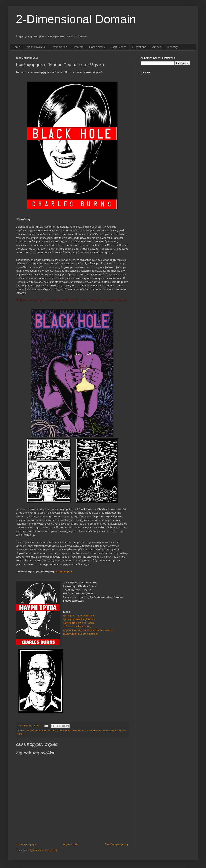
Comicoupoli (64, 571)
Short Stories (119, 47)
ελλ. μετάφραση (33, 730)
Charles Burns (77, 730)
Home (16, 47)
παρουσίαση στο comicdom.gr (80, 634)
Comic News (97, 47)
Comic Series (59, 47)
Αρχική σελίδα (71, 844)
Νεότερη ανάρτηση (27, 844)
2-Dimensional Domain (76, 19)
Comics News (92, 730)
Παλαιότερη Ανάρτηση (116, 844)
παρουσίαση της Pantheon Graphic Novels (88, 630)
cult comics (104, 730)
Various (156, 47)
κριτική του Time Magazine (78, 615)
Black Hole (64, 730)
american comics (50, 730)
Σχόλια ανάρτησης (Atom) (43, 850)
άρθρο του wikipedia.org (77, 626)
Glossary (172, 47)
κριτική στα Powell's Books (78, 623)
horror (20, 734)
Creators (78, 47)
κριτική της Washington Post (80, 619)
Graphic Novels (35, 47)
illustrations (139, 47)
